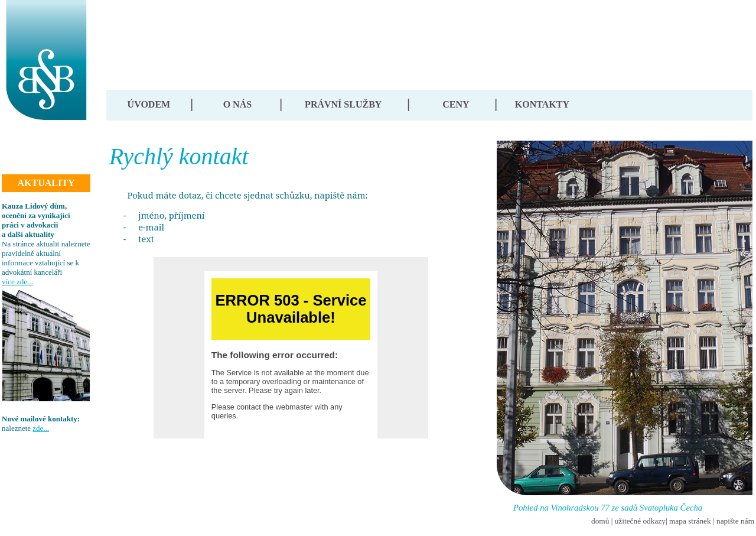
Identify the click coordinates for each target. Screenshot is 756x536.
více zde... (17, 282)
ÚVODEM (149, 104)
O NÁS (237, 104)
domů (600, 521)
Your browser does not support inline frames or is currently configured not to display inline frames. (291, 348)
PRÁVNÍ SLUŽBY (343, 104)
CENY (456, 104)
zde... (41, 428)
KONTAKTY (542, 104)
